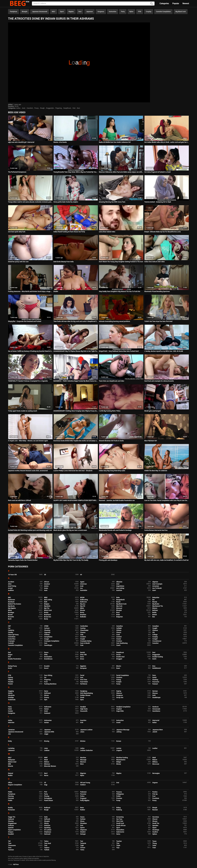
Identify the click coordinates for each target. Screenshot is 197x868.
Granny (46, 697)
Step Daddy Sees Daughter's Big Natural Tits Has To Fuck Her (120, 291)
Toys (118, 848)
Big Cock (119, 606)
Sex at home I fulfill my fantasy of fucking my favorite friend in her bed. (30, 351)
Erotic (10, 668)
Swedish (11, 834)
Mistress (47, 764)
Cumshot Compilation (163, 12)
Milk (9, 764)
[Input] (93, 4)
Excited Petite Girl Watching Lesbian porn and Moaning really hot (30, 530)
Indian (18, 108)
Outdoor (83, 785)
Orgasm (155, 783)
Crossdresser (157, 641)
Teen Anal (47, 843)
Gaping (119, 691)
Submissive (120, 832)
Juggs (46, 734)
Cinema (83, 632)
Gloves (46, 695)
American (83, 584)
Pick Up (155, 794)
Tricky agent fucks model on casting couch (23, 411)
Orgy (46, 785)
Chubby (11, 632)
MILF (54, 12)
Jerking (119, 732)
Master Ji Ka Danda (60, 142)
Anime (46, 586)
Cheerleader (84, 630)
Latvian (119, 748)
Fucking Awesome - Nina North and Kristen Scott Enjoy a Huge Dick (30, 291)
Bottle (154, 612)
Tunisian (11, 850)
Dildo (46, 655)
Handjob (83, 707)
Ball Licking (48, 600)
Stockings (156, 830)
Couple (83, 639)
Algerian (155, 582)
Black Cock (48, 610)
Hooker (10, 711)
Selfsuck (47, 819)
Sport (62, 12)
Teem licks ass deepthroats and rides (112, 381)
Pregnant (83, 798)
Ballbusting (84, 600)
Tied (46, 845)
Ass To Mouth (157, 588)
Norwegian (156, 773)
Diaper (10, 655)
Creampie (11, 641)
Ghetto (10, 693)
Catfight (119, 628)
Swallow (155, 832)
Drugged (119, 659)
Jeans (82, 732)
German (155, 691)
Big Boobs (156, 604)
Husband (47, 713)
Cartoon (47, 628)
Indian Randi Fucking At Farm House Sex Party (69, 232)
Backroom (11, 600)
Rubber (83, 810)
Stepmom (83, 830)
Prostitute (156, 798)
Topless (47, 848)
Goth (154, 695)
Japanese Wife (49, 732)
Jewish (155, 732)
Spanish (11, 828)
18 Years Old (12, 575)
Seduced (11, 819)
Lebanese (11, 750)
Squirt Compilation (14, 830)
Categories (164, 3)
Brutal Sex (48, 617)
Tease (154, 841)
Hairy (10, 707)
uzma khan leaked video (107, 232)
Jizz (9, 734)
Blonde (83, 610)
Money (118, 764)
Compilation (48, 637)
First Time (84, 680)
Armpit (10, 588)
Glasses (155, 693)
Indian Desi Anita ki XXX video (155, 262)
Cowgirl (155, 639)
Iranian (46, 723)
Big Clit (83, 606)
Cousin (119, 639)
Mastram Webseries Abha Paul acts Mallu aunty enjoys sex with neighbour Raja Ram (121, 172)
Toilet (154, 845)
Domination (48, 657)
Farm (154, 675)
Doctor (118, 655)
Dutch (154, 659)
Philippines (120, 794)
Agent (82, 582)
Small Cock (120, 823)
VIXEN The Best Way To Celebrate (156, 471)
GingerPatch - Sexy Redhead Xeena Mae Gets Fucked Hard (119, 351)
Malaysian (11, 760)
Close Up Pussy (13, 635)
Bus (154, 617)
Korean (119, 741)
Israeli (118, 723)
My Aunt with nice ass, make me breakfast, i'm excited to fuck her (166, 560)
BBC (9, 598)
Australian (84, 590)
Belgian (47, 604)
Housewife (84, 711)
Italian (155, 723)
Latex (46, 748)
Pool (154, 796)
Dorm (82, 657)
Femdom (119, 678)
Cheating (47, 630)
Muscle (10, 766)
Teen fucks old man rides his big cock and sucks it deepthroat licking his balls (76, 321)
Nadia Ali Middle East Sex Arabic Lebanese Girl (115, 142)
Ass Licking (120, 588)
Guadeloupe (156, 697)
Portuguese (48, 798)
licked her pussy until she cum (18, 262)
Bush (10, 619)
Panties (155, 792)
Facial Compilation (122, 675)
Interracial (156, 720)
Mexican (83, 762)
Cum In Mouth (85, 643)
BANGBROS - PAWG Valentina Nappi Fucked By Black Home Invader (76, 381)
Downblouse (48, 659)
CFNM (46, 626)
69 (81, 575)
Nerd (46, 773)
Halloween (48, 707)
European (83, 668)
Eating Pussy (12, 666)
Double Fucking (158, 657)
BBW (46, 598)
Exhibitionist (157, 668)
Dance (46, 652)
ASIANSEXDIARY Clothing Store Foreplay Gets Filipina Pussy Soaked (76, 411)
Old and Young (85, 783)
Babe (118, 598)
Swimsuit (47, 834)
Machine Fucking (122, 758)
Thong (155, 843)
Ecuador (47, 666)
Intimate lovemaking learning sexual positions (114, 321)
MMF (46, 758)
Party (123, 12)
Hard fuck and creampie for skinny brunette (159, 381)
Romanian (11, 810)
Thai (118, 843)
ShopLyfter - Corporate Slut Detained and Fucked (25, 321)
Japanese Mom (158, 730)
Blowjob (25, 12)
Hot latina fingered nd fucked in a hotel (157, 172)
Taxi (82, 841)
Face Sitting (48, 675)
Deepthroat (67, 108)
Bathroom (83, 602)
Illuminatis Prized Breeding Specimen (157, 291)
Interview (11, 723)
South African (121, 825)
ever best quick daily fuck (17, 232)
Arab (82, 586)
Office (10, 783)
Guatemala (12, 700)
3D (45, 575)
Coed (118, 635)
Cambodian (84, 626)
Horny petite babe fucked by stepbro (66, 202)
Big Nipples (12, 608)
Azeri (154, 590)
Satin (46, 817)
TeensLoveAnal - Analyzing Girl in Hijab (158, 202)
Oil (45, 783)
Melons (47, 762)
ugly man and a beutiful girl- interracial (21, 142)
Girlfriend (47, 693)
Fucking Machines (50, 684)
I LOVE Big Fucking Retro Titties (110, 411)
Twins (82, 850)
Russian (155, 810)
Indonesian (48, 720)
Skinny (46, 823)
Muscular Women (50, 766)
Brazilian (83, 615)
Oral (74, 108)
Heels (10, 709)
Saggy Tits (12, 817)
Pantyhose (14, 12)
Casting (83, 628)
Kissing (47, 741)
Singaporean (12, 823)
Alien (10, 584)
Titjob (118, 845)
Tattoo (46, 841)
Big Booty (11, 606)
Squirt (154, 828)
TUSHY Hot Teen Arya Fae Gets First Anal (158, 321)
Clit (154, 632)
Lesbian (47, 750)
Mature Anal (12, 762)
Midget (119, 762)
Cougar (47, 639)
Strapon (11, 832)
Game (46, 691)
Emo (154, 666)
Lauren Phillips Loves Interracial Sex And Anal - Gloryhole (73, 471)
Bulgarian (119, 617)
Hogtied (119, 709)
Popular (176, 3)
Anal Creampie (157, 584)
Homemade (156, 709)
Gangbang (84, 691)
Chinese (155, 630)
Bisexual (119, 608)
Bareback (11, 602)
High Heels (84, 709)
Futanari (155, 684)
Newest (186, 3)
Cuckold (11, 643)
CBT (9, 626)
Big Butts (47, 606)
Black (10, 610)
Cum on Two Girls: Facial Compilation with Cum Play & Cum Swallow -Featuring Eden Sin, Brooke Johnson (167, 500)
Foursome (156, 682)
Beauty (155, 602)
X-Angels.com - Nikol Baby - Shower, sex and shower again (28, 441)
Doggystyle (50, 108)
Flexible (11, 682)
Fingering (59, 108)
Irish (82, 723)
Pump (118, 800)
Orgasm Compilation (15, 785)
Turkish (47, 850)
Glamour (119, 693)
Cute (82, 645)
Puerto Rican (48, 800)
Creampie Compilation (52, 641)
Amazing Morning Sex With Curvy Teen (112, 202)
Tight (82, 845)
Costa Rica (12, 639)
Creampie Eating (86, 641)
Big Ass (83, 604)
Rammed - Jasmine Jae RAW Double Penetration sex (117, 500)
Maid (154, 758)
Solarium (47, 825)
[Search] (152, 4)
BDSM (82, 598)
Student (83, 832)
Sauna (82, 817)
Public (10, 800)
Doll (9, 657)
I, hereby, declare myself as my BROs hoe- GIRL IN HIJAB (164, 351)
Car (9, 628)
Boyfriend (47, 615)
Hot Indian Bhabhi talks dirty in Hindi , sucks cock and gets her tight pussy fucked (167, 142)
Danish (82, 652)
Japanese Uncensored (40, 12)
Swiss (118, 834)
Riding (118, 808)
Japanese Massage (123, 730)
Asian (46, 588)
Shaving (11, 821)
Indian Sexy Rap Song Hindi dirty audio (112, 471)
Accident (11, 582)
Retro (82, 808)
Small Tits (156, 823)
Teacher (119, 841)
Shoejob (47, 821)
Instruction (113, 12)
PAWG (10, 792)
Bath (46, 602)
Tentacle (83, 843)
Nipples (71, 12)
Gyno (82, 700)
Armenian (156, 586)
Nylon (131, 12)
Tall (9, 841)
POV (46, 792)
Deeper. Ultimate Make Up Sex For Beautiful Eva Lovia (163, 232)
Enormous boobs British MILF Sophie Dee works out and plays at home (76, 441)
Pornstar (11, 798)
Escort (46, 668)
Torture (83, 848)
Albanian (119, 582)
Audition (11, 590)
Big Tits (47, 608)
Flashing (155, 680)
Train (154, 848)
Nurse (46, 775)
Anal (23, 108)
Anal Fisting (12, 586)
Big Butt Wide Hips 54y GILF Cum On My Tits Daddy (71, 560)
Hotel (46, 711)
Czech (118, 645)
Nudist (10, 775)
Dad (9, 652)
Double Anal (120, 657)
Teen (10, 843)
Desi (80, 12)
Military (155, 762)
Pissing (47, 796)
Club (82, 635)
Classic (119, 632)
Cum (46, 643)
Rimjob (155, 808)
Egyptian (83, 666)
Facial (82, 675)
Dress (82, 659)
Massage (83, 760)
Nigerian (83, 773)
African (47, 582)
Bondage (11, 612)
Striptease (48, 832)
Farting (10, 678)
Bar (154, 600)
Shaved (155, 819)
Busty (46, 619)
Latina (82, 748)
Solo (82, 825)
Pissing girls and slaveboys (108, 560)
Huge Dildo (120, 711)
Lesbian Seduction (86, 750)
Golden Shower (85, 695)
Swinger (83, 834)
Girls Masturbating (86, 693)
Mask (46, 760)
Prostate (119, 798)
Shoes (82, 821)
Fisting (119, 680)
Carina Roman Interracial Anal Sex (156, 530)
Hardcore (156, 707)
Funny (118, 684)
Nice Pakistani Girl (151, 441)
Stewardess (120, 830)
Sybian (155, 834)
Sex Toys (119, 819)
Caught (155, 628)
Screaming (120, 817)
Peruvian (83, 794)
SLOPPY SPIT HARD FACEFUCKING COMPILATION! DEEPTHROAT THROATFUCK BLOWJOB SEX (76, 500)
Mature (155, 760)
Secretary (156, 817)
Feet (82, 678)
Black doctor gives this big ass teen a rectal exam (70, 530)
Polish (118, 796)
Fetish (154, 678)
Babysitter (156, 598)
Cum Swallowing (122, 643)
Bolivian (155, 610)
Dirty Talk (83, 655)
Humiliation (156, 711)
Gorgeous (101, 12)
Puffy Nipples (85, 800)
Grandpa (11, 697)
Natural (10, 773)
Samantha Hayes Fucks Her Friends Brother (23, 560)
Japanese (89, 12)
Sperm (82, 828)
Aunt (46, 590)
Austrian (119, 590)
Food (46, 682)
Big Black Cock (181, 12)
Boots (82, 612)
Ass (81, 588)
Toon (10, 848)
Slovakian (83, 823)
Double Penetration (15, 659)
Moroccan (156, 764)
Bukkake (83, 617)
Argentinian (120, 586)
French (10, 684)
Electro (119, 666)
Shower (155, 821)
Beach (118, 602)
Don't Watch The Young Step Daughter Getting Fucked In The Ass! (121, 262)
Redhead (47, 808)
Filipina (10, 680)
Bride (118, 615)
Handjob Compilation (123, 707)
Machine (83, 758)
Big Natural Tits (158, 606)
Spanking (47, 828)
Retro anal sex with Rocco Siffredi (19, 500)
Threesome (12, 845)
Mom (82, 764)
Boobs (46, 612)
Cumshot (30, 108)
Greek (82, 697)
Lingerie (119, 750)
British (155, 615)
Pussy (36, 108)
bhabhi (56, 291)
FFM (140, 12)
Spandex (155, 825)
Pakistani (83, 792)
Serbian (83, 819)
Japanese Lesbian (86, 730)
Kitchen (83, 741)
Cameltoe (119, 626)
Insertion (83, 720)
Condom (83, 637)
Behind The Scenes (15, 604)
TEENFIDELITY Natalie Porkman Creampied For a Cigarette (28, 381)
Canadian (156, 626)
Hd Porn (16, 864)
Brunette (11, 617)
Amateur (47, 584)
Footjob (119, 682)
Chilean (119, 630)
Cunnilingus (48, 645)
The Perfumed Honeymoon (17, 172)
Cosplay (149, 12)
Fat (45, 678)
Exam (118, 668)
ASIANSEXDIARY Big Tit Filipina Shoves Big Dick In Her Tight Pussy (76, 351)
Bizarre (155, 608)
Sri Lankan (48, 830)
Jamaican (11, 730)
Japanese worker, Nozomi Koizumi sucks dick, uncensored (28, 471)
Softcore (11, 825)
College (155, 635)
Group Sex (120, 697)
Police (82, 796)
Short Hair (120, 821)
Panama (119, 792)
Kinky (10, 741)
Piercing (11, 796)
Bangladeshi (120, 600)
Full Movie (84, 684)
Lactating (11, 748)
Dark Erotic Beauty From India (64, 262)
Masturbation (121, 760)
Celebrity (11, 630)
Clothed (47, 635)
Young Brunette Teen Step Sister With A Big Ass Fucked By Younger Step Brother (76, 172)
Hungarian (12, 713)
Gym (46, 700)
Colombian (12, 637)
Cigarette (47, 632)
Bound (10, 615)
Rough (42, 108)
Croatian (119, 641)
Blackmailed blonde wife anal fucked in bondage (115, 530)
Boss (118, 612)
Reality (10, 808)
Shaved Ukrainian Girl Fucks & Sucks (111, 441)
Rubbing (119, 810)
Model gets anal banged (152, 411)
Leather (155, 748)
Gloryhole (11, 695)
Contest (119, 637)
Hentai (46, 709)
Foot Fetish (84, 682)
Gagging (11, 691)
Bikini (82, 608)
